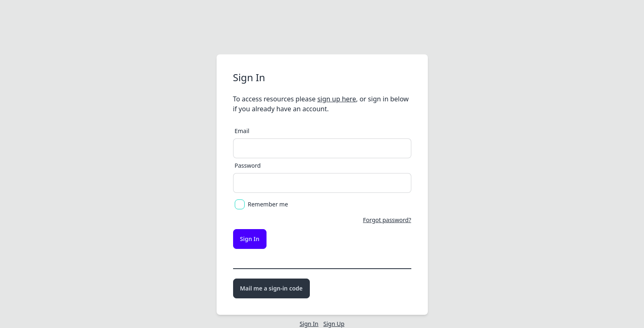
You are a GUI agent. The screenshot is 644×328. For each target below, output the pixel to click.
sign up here (337, 99)
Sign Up (334, 324)
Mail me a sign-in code (271, 288)
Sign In (250, 239)
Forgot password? (387, 220)
